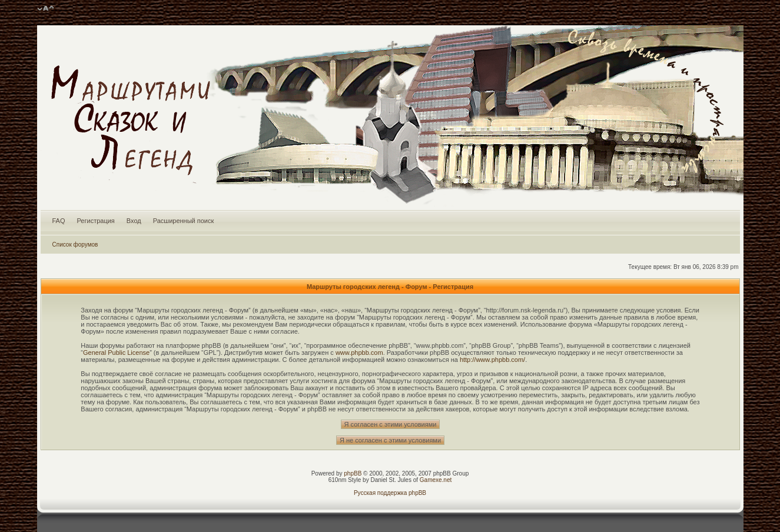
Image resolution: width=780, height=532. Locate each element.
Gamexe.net (436, 480)
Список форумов (75, 245)
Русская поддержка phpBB (390, 493)
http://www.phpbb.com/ (492, 360)
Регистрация (96, 221)
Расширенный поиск (184, 221)
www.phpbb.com (359, 353)
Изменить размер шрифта (46, 9)
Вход (134, 221)
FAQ (59, 221)
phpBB (353, 473)
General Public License (116, 353)
